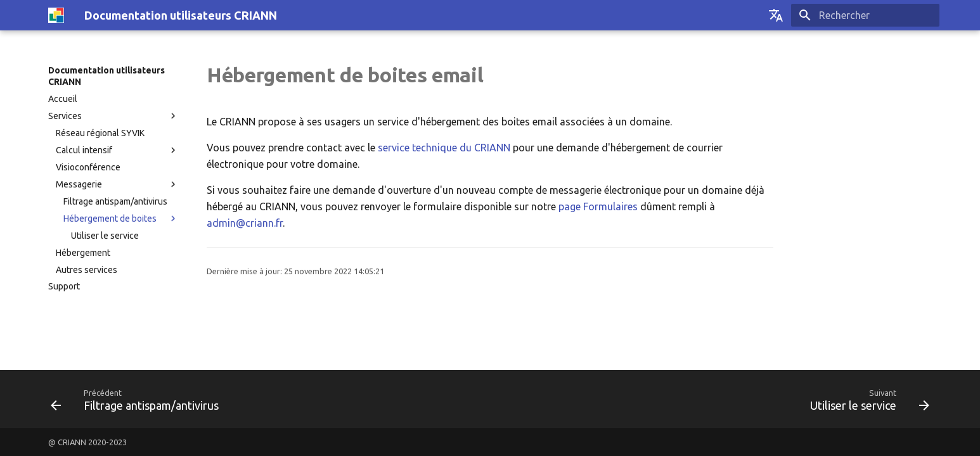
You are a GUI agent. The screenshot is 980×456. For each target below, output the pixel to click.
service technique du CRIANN (444, 148)
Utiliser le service (105, 236)
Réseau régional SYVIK (100, 133)
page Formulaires (598, 206)
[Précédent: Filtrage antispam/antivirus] (139, 399)
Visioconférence (88, 167)
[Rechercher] (865, 15)
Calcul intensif (84, 150)
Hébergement (83, 253)
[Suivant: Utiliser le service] (866, 399)
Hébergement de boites (110, 218)
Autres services (87, 270)
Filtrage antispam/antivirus (115, 201)
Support (64, 286)
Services (65, 116)
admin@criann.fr (245, 223)
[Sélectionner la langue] (776, 15)
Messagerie (79, 184)
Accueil (63, 99)
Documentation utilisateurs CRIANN (106, 76)
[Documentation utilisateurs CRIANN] (56, 15)
